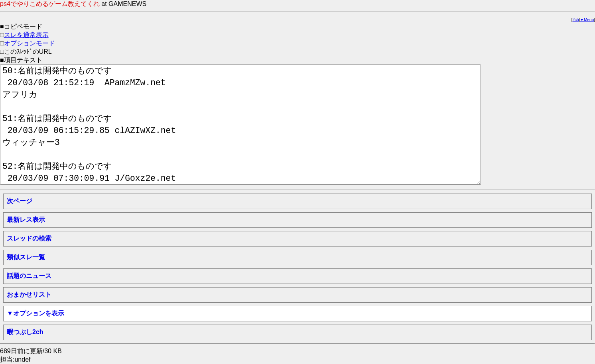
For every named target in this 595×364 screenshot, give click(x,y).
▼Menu (587, 20)
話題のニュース (29, 276)
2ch (576, 20)
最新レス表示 (26, 220)
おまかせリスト (29, 295)
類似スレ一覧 (26, 257)
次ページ (20, 201)
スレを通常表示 (26, 35)
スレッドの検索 (29, 238)
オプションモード (30, 43)
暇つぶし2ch (25, 332)
